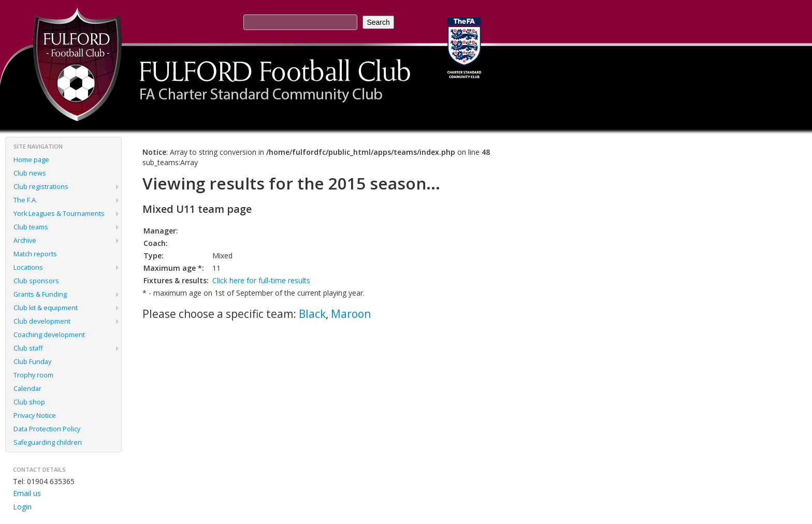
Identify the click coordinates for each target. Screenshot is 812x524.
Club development (42, 321)
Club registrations (41, 187)
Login (22, 507)
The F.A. (25, 200)
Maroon (351, 314)
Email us (27, 493)
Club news (30, 173)
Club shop (29, 402)
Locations (28, 267)
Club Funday (32, 362)
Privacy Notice (35, 416)
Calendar (27, 389)
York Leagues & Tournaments (59, 214)
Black (312, 314)
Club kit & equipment (46, 308)
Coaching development (49, 335)
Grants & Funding (40, 294)
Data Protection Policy (47, 429)
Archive (25, 241)
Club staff (28, 348)
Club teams (31, 227)
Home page (31, 160)
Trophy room (33, 375)
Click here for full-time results (261, 280)
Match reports (35, 254)
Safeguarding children (48, 442)
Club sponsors (36, 281)
